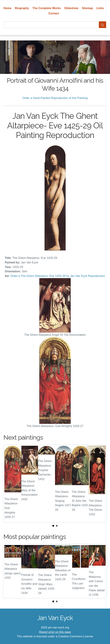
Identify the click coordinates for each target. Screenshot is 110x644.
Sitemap (87, 8)
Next (101, 484)
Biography (22, 8)
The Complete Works (47, 8)
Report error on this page (55, 632)
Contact (54, 13)
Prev (9, 484)
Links (100, 8)
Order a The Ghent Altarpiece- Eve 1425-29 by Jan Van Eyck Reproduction (58, 276)
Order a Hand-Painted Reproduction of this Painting (55, 98)
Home (7, 8)
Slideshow (71, 8)
